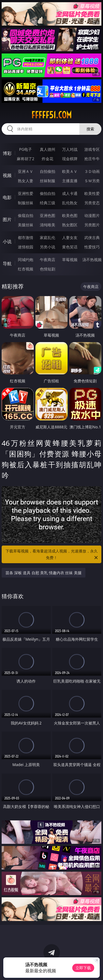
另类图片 (92, 225)
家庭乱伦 (48, 237)
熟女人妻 (26, 181)
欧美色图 (70, 215)
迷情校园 (26, 247)
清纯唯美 (48, 225)
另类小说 (48, 247)
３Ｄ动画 (92, 171)
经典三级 (48, 203)
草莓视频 (70, 260)
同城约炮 (26, 260)
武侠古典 (92, 237)
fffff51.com (51, 115)
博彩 (7, 153)
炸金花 (48, 159)
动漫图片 (92, 215)
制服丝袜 (26, 203)
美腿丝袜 (26, 225)
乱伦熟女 (70, 203)
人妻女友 (70, 237)
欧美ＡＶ (70, 171)
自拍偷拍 (48, 171)
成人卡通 (70, 193)
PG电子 (25, 149)
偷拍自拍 (48, 193)
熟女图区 (70, 225)
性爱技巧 (92, 247)
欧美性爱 (92, 193)
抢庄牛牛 (92, 159)
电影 (7, 197)
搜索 (90, 129)
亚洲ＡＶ (26, 171)
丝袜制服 (48, 181)
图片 (7, 219)
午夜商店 (48, 260)
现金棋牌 (70, 159)
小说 (7, 241)
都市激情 (26, 237)
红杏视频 (26, 269)
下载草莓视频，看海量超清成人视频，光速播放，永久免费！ (52, 555)
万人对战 (70, 149)
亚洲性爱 (26, 193)
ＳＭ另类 (92, 181)
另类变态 (92, 203)
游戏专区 (92, 149)
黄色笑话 (70, 247)
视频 (7, 175)
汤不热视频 (92, 260)
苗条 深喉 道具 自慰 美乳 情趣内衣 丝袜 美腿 (44, 573)
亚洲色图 (48, 215)
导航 (7, 264)
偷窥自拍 (26, 215)
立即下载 (83, 968)
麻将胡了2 (26, 159)
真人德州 (48, 149)
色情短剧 (48, 269)
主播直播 (70, 181)
